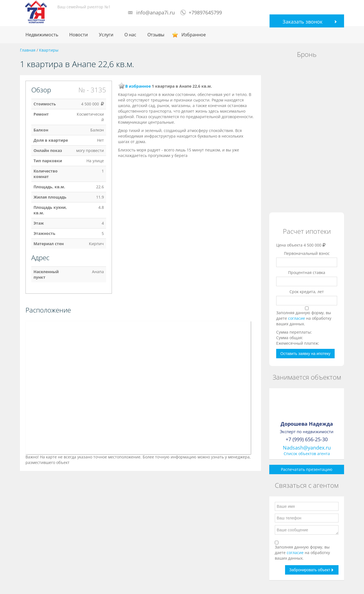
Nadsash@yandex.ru (307, 448)
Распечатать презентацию (307, 469)
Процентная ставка (307, 272)
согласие (297, 318)
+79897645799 (205, 12)
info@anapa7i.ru (156, 12)
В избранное (138, 86)
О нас (130, 35)
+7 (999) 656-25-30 (307, 439)
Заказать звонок (303, 22)
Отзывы (156, 35)
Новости (79, 35)
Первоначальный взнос (307, 253)
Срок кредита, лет (307, 292)
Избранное (194, 35)
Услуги (106, 35)
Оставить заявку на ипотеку (305, 354)
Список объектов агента (307, 454)
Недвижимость (42, 35)
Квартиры (49, 50)
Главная (28, 50)
